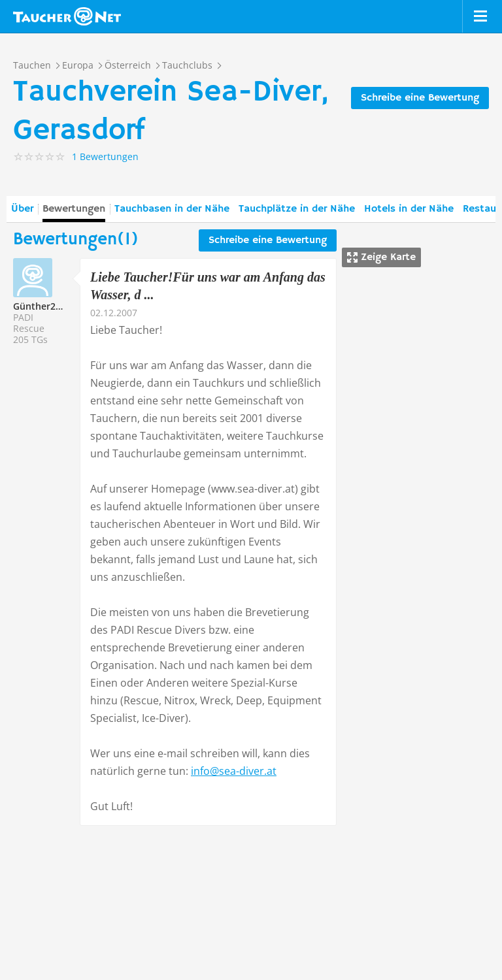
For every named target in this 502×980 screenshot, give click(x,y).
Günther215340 (47, 306)
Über (22, 209)
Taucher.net (67, 16)
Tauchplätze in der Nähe (297, 209)
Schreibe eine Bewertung (420, 98)
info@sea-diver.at (234, 771)
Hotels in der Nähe (409, 209)
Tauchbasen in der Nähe (172, 209)
